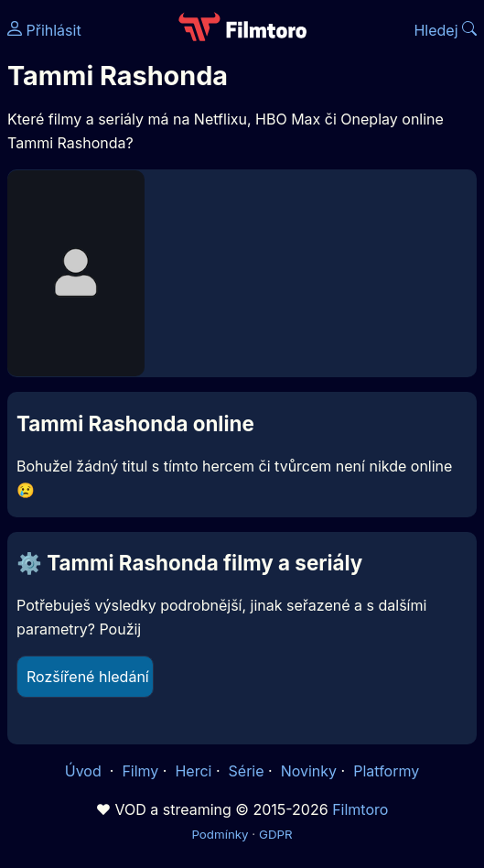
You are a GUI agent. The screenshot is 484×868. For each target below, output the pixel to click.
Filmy (140, 771)
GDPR (276, 834)
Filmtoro (360, 809)
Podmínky (220, 834)
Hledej (445, 30)
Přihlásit (44, 30)
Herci (193, 771)
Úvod (85, 771)
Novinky (309, 771)
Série (247, 771)
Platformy (386, 771)
